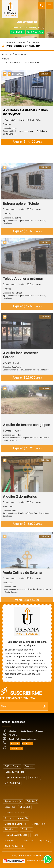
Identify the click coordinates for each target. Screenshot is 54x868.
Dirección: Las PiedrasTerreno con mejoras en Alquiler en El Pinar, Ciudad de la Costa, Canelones (26, 457)
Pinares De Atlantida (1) (16, 835)
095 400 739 (35, 32)
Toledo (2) (26, 829)
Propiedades (35, 43)
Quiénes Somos (12, 766)
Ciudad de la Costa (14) (16, 824)
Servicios (29, 766)
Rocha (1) (37, 835)
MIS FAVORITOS (12, 783)
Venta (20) (29, 841)
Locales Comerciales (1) (16, 813)
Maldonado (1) (12, 841)
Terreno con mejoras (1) (16, 818)
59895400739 (17, 748)
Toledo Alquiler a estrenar (23, 300)
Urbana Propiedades (16, 43)
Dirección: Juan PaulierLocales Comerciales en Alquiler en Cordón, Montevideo (26, 389)
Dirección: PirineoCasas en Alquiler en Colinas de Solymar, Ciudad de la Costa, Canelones (25, 131)
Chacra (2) (25, 807)
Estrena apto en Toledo (21, 225)
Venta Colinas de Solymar (23, 596)
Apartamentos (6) (13, 801)
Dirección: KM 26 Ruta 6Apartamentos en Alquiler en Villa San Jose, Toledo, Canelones (24, 242)
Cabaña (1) (32, 801)
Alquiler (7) (44, 841)
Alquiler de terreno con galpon (27, 445)
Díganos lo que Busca (15, 778)
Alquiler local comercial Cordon (21, 375)
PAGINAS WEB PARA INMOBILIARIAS (39, 861)
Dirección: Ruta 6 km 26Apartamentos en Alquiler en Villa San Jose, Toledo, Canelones (24, 317)
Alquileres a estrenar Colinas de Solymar (25, 113)
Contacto (35, 778)
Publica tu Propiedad (14, 772)
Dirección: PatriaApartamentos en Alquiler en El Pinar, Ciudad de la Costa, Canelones (26, 534)
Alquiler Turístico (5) (14, 846)
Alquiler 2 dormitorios (20, 518)
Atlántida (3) (11, 829)
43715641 (17, 32)
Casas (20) (10, 807)
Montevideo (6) (39, 824)
